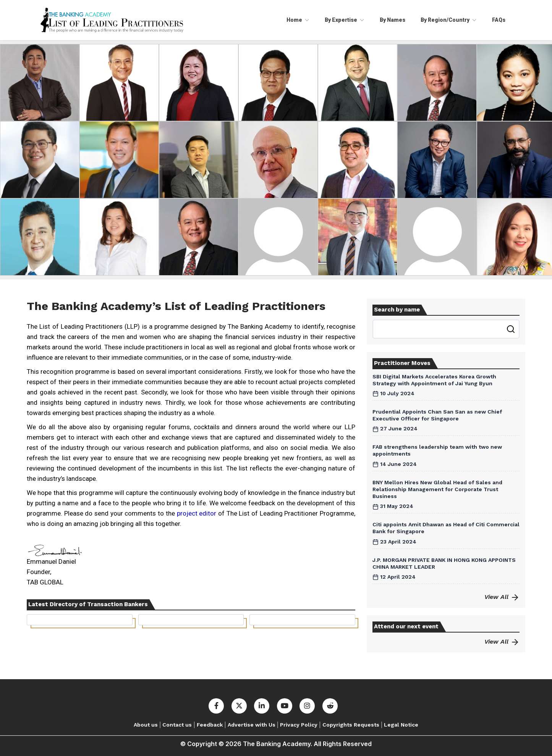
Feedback (210, 725)
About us (146, 725)
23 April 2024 (394, 542)
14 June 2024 (395, 464)
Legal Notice (401, 725)
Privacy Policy (299, 725)
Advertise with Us (252, 725)
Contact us (177, 725)
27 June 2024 (395, 428)
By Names (393, 20)
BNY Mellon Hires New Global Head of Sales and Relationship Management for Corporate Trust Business (437, 489)
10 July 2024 (393, 393)
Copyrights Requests (351, 725)
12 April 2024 (394, 577)
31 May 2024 (393, 506)
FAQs (499, 20)
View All (502, 597)
